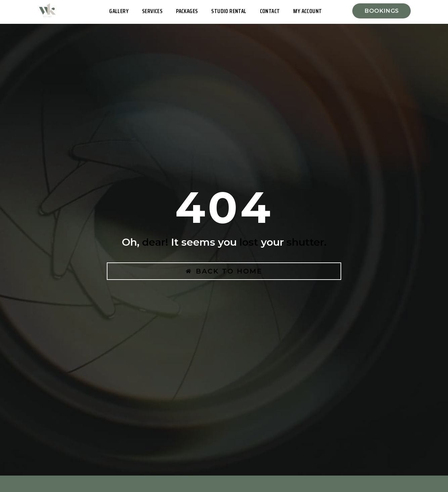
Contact (270, 11)
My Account (307, 11)
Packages (187, 11)
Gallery (119, 11)
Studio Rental (229, 11)
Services (152, 11)
